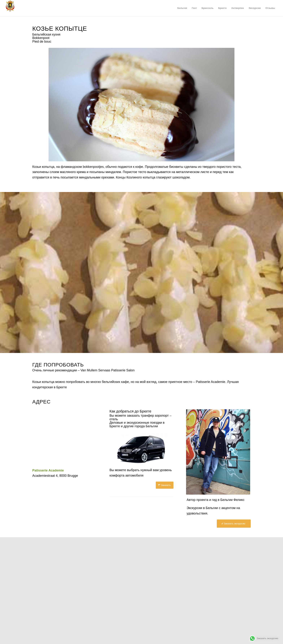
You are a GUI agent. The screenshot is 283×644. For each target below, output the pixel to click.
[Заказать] (165, 485)
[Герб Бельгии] (10, 8)
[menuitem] (182, 8)
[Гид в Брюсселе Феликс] (224, 452)
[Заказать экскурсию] (234, 524)
